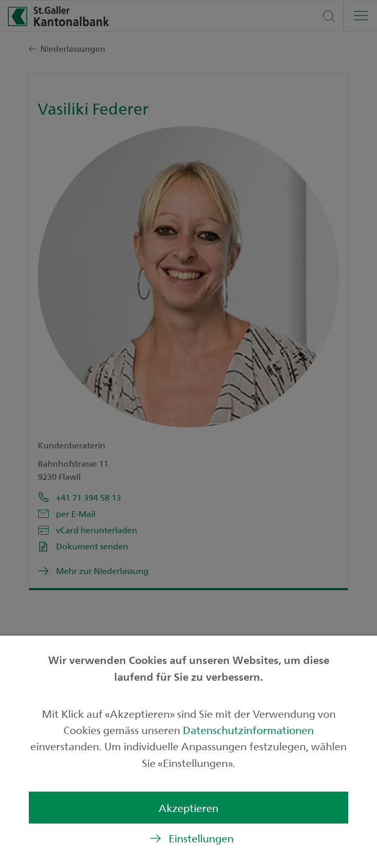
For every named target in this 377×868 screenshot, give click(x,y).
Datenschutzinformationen (248, 730)
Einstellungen (201, 838)
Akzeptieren (188, 808)
